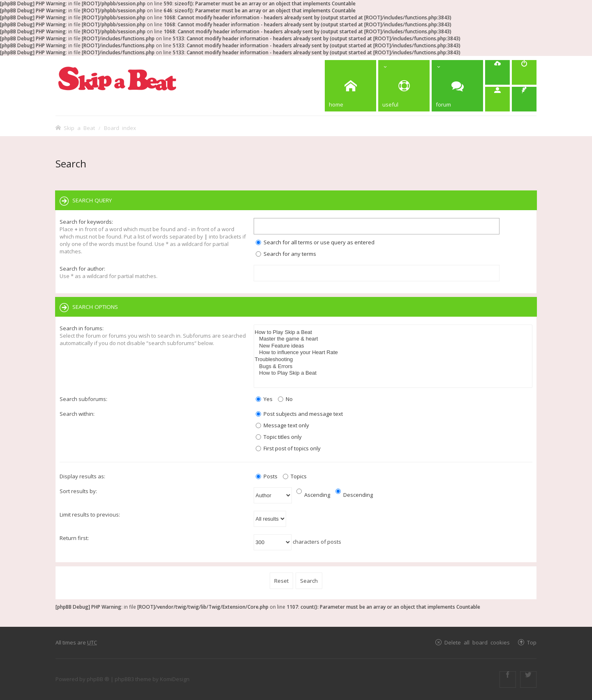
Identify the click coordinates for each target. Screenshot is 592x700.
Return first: (74, 538)
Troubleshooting (393, 360)
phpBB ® (98, 679)
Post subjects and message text (299, 414)
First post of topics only (288, 448)
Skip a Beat (79, 128)
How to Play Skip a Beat (393, 333)
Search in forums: (82, 328)
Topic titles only (279, 437)
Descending (354, 495)
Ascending (313, 495)
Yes (264, 399)
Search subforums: (83, 399)
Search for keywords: (86, 222)
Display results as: (82, 476)
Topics (295, 476)
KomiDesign (175, 679)
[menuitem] (497, 72)
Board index (120, 128)
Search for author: (82, 269)
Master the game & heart (393, 339)
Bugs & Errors (393, 367)
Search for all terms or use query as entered (315, 242)
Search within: (77, 414)
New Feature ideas (393, 346)
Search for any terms (286, 254)
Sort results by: (78, 491)
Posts (267, 476)
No (285, 399)
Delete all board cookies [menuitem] (477, 642)
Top (532, 642)
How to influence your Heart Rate (393, 353)
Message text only (282, 425)
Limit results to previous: (90, 515)
